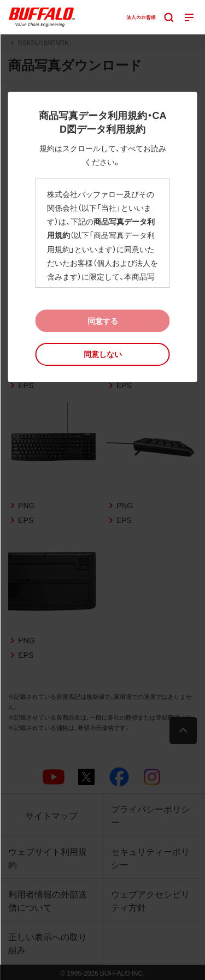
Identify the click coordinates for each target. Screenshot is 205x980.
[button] (103, 354)
